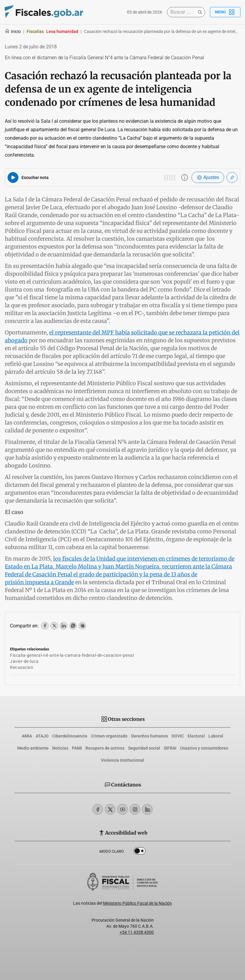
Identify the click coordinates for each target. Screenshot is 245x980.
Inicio (13, 31)
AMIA (27, 736)
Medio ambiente (33, 748)
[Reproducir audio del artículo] (13, 177)
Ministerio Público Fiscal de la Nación (137, 903)
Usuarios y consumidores (204, 748)
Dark (140, 852)
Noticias (60, 748)
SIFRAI (170, 748)
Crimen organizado (109, 736)
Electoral (196, 736)
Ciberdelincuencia (70, 736)
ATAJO (42, 736)
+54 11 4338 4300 (137, 932)
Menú (225, 12)
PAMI (77, 748)
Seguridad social (144, 748)
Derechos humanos (150, 736)
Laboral (216, 736)
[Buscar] (183, 12)
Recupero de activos (105, 748)
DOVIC (178, 736)
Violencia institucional (122, 760)
